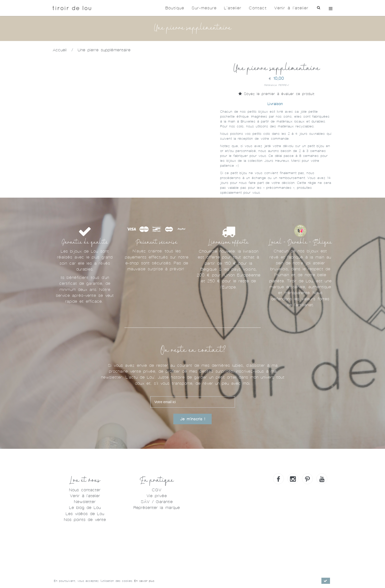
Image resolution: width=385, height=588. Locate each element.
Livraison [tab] (275, 104)
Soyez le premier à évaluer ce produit (276, 94)
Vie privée (157, 496)
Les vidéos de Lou (85, 514)
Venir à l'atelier (291, 8)
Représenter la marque (157, 508)
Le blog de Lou (85, 508)
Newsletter (85, 502)
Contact (258, 8)
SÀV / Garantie (157, 502)
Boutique (175, 8)
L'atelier (233, 8)
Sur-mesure (204, 8)
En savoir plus (144, 581)
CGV (157, 490)
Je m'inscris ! (192, 419)
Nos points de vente (85, 520)
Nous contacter (85, 490)
